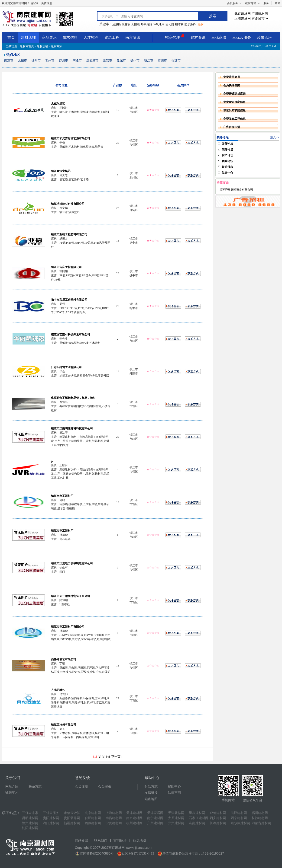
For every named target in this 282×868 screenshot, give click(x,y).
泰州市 (162, 60)
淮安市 (108, 60)
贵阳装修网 (72, 818)
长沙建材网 (260, 818)
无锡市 (22, 60)
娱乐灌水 (227, 167)
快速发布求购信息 (234, 110)
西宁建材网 (239, 818)
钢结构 (179, 24)
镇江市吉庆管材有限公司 (66, 267)
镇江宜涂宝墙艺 (61, 171)
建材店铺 (28, 37)
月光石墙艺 (58, 690)
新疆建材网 (72, 823)
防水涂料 (190, 24)
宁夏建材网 (114, 823)
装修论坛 (264, 37)
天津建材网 (134, 813)
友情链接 (151, 793)
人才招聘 (91, 37)
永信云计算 (72, 813)
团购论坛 (227, 161)
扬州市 (135, 60)
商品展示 (49, 37)
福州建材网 (260, 813)
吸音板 (126, 24)
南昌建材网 (114, 818)
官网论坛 (120, 841)
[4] (108, 757)
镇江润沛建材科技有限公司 (68, 204)
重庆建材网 (197, 813)
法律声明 (174, 793)
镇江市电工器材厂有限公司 (68, 627)
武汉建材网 (239, 813)
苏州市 (63, 60)
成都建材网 (218, 813)
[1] (95, 757)
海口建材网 (51, 823)
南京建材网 (134, 818)
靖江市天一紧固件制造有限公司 (71, 596)
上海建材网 (243, 19)
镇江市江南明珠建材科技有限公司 (72, 428)
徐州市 (36, 60)
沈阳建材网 (30, 828)
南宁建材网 (155, 818)
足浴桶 (117, 24)
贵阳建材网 (51, 818)
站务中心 (227, 173)
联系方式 (35, 787)
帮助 (278, 3)
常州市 (50, 60)
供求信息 (70, 37)
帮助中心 (174, 787)
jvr (53, 461)
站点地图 (151, 799)
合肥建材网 (93, 818)
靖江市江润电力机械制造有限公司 (72, 563)
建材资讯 (198, 37)
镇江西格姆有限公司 (64, 725)
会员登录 (105, 787)
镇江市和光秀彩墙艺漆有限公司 (71, 138)
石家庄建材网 (199, 818)
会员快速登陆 (232, 85)
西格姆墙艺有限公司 (64, 659)
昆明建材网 (30, 818)
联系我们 (101, 841)
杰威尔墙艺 (58, 104)
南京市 (9, 60)
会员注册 (81, 787)
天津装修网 (176, 813)
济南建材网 (197, 823)
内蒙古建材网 (261, 823)
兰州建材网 (30, 823)
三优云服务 (242, 37)
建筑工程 (112, 37)
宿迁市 (176, 60)
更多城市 (260, 19)
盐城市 (121, 60)
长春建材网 (218, 823)
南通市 (77, 60)
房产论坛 (227, 155)
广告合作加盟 (232, 127)
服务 (266, 3)
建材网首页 (27, 46)
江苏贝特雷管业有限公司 (66, 367)
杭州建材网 (134, 823)
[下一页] (116, 757)
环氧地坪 (159, 24)
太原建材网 (176, 818)
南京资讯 (133, 37)
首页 (11, 37)
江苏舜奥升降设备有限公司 (236, 190)
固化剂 (170, 24)
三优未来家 (30, 813)
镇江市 (149, 60)
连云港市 (92, 60)
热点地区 (13, 55)
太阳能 (136, 24)
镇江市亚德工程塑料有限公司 (69, 234)
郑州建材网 (176, 823)
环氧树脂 (146, 24)
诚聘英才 (12, 793)
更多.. (201, 24)
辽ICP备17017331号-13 (138, 854)
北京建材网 (243, 14)
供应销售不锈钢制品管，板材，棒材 (73, 398)
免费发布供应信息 (234, 102)
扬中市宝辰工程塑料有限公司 (69, 300)
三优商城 (219, 37)
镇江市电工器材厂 (62, 496)
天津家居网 (155, 813)
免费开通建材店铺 (234, 94)
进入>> (275, 137)
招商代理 (175, 37)
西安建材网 (218, 818)
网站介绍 (12, 787)
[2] (99, 757)
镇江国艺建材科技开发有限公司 (71, 335)
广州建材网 (260, 14)
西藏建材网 (93, 823)
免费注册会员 (232, 77)
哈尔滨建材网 (240, 823)
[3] (104, 757)
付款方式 (151, 787)
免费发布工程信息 (234, 119)
